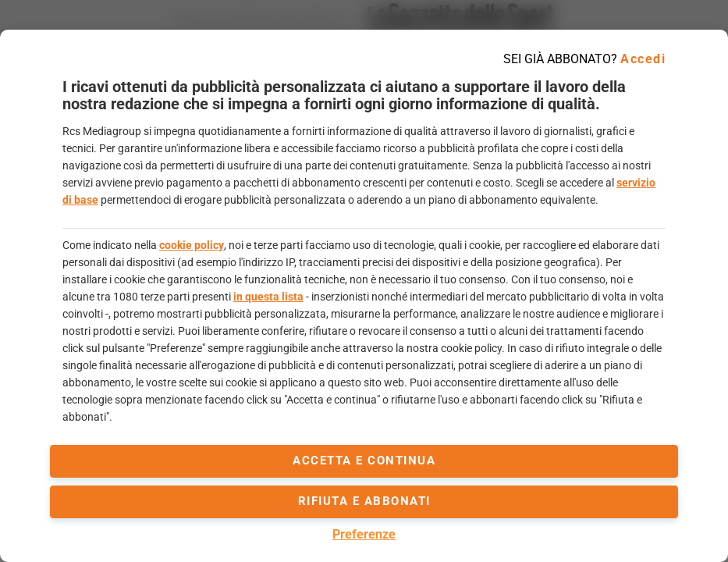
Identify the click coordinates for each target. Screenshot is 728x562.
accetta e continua (364, 461)
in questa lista (268, 297)
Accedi (643, 59)
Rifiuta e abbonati (364, 501)
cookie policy (192, 245)
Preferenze (364, 534)
